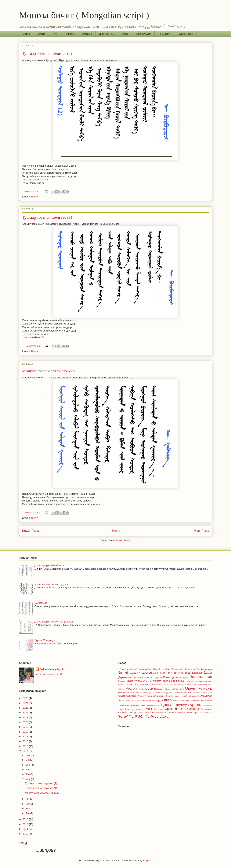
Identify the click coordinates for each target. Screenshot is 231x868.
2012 (26, 824)
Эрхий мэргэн (193, 713)
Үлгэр (166, 700)
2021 (26, 717)
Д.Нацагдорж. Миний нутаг (50, 565)
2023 (26, 708)
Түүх (55, 34)
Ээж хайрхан (206, 713)
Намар (167, 689)
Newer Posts (31, 531)
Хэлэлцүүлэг (143, 34)
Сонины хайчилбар (182, 693)
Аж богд (148, 669)
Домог (208, 673)
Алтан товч (190, 669)
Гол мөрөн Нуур (175, 673)
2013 (26, 819)
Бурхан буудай (159, 673)
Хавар (176, 701)
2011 (26, 829)
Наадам (158, 689)
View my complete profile (49, 674)
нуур (182, 689)
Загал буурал (182, 677)
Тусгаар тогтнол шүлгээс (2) (47, 53)
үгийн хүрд (155, 701)
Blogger (147, 861)
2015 (26, 746)
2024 (26, 703)
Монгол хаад (191, 684)
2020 (26, 722)
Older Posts (201, 531)
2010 (26, 834)
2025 (26, 698)
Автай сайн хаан (135, 669)
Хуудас (157, 705)
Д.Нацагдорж (195, 673)
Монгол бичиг (148, 684)
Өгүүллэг (124, 692)
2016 (26, 741)
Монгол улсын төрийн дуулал (51, 584)
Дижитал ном (107, 34)
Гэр (186, 673)
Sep (28, 765)
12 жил (122, 669)
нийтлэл (175, 689)
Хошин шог (206, 701)
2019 (26, 727)
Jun (28, 774)
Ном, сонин (165, 34)
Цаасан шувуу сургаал (182, 705)
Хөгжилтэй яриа (127, 705)
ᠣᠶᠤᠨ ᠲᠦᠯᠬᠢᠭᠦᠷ (132, 716)
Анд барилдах (204, 669)
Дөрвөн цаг (125, 677)
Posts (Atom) (123, 540)
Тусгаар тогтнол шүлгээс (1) (47, 217)
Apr (28, 799)
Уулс (122, 700)
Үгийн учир (145, 701)
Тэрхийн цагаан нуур (190, 696)
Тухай (125, 34)
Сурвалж (87, 34)
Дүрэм (41, 34)
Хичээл (70, 34)
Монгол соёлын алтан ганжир (48, 371)
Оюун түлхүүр (199, 688)
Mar (28, 804)
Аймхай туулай (160, 669)
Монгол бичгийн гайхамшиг (169, 681)
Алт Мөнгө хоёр (176, 669)
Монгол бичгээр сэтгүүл (130, 684)
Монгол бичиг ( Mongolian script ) (84, 15)
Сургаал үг (132, 696)
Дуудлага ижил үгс (144, 677)
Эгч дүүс (159, 709)
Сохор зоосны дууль (202, 693)
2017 (26, 737)
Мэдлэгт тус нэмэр (139, 689)
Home (116, 531)
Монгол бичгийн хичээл (200, 681)
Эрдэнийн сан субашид (182, 709)
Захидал (122, 681)
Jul (27, 769)
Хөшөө (150, 705)
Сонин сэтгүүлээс (163, 693)
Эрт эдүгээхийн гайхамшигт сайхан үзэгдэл (162, 712)
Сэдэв (26, 34)
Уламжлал (206, 696)
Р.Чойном (135, 693)
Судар (122, 696)
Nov (28, 755)
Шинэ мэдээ (186, 34)
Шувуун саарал (134, 709)
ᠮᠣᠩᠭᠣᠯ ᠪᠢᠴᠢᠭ (158, 716)
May (28, 779)
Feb (28, 808)
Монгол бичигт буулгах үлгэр (170, 684)
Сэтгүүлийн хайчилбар (152, 696)
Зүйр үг (132, 681)
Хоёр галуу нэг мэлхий (190, 701)
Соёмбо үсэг (147, 693)
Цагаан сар (41, 603)
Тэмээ (177, 696)
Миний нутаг (145, 681)
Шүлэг (35, 197)
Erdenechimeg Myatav (53, 669)
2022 (26, 712)
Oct (28, 760)
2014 (26, 751)
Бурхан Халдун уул (45, 640)
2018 (26, 732)
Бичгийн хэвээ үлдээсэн (135, 673)
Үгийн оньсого (132, 701)
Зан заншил (201, 677)
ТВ (166, 696)
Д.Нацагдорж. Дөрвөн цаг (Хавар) (54, 622)
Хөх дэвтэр (141, 705)
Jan (28, 813)
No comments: (33, 191)
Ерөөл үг (169, 677)
